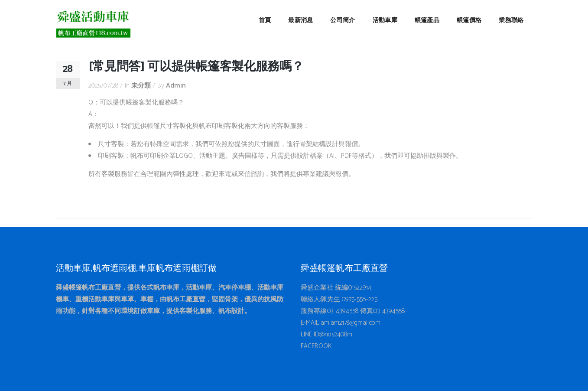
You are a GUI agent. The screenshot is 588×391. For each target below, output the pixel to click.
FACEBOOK (316, 346)
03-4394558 (343, 311)
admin (176, 86)
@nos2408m (336, 334)
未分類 (141, 86)
